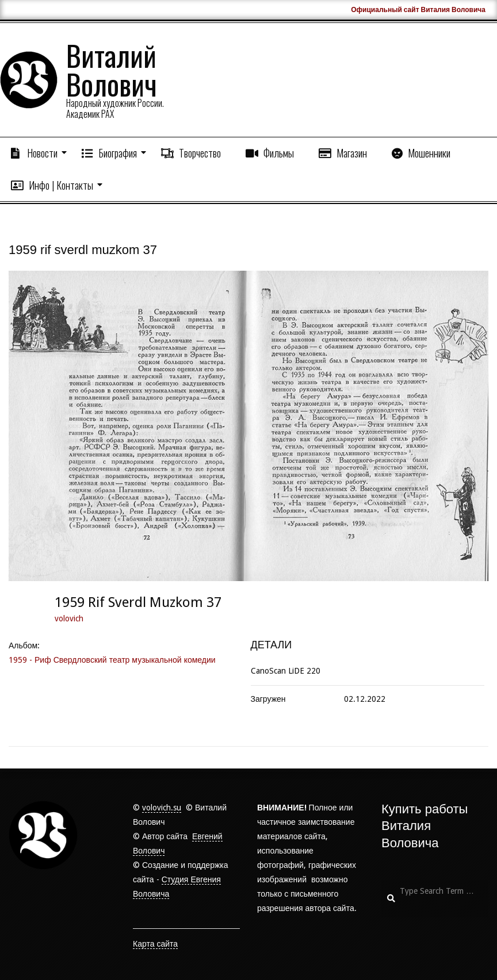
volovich (69, 618)
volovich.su (162, 808)
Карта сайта (155, 944)
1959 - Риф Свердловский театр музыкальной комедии (112, 660)
